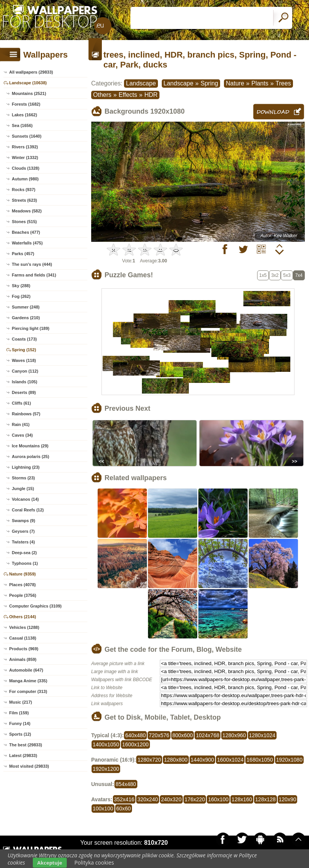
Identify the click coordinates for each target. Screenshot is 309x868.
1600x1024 (230, 760)
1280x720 (149, 760)
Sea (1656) (22, 125)
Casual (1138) (23, 638)
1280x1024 (262, 735)
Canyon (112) (25, 371)
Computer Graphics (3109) (35, 606)
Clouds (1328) (26, 168)
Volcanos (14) (25, 499)
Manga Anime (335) (28, 681)
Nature (235, 83)
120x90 (288, 799)
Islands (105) (25, 382)
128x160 (242, 799)
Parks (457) (23, 254)
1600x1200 (135, 744)
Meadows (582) (27, 211)
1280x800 (176, 760)
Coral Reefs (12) (28, 510)
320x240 (148, 799)
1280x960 (234, 735)
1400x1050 (106, 744)
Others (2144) (23, 617)
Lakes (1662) (24, 115)
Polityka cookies (94, 862)
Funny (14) (20, 723)
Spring (209, 83)
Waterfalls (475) (27, 243)
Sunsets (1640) (27, 136)
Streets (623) (24, 200)
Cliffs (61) (21, 403)
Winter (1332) (25, 158)
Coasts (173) (24, 339)
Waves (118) (24, 360)
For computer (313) (28, 691)
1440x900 (203, 760)
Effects (128, 95)
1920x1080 (289, 760)
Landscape (141, 83)
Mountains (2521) (29, 93)
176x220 (195, 799)
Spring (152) (24, 350)
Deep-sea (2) (24, 553)
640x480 (135, 735)
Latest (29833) (23, 755)
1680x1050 (260, 760)
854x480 (126, 784)
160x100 (218, 799)
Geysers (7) (23, 531)
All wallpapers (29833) (31, 72)
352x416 (124, 799)
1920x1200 (106, 769)
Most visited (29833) (29, 766)
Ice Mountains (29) (30, 446)
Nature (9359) (23, 574)
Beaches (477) (26, 232)
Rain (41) (21, 424)
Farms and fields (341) (34, 275)
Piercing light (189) (31, 328)
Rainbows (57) (26, 414)
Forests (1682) (26, 104)
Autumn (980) (25, 179)
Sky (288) (21, 286)
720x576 (159, 735)
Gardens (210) (26, 318)
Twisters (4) (23, 542)
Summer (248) (26, 307)
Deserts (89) (24, 392)
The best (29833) (26, 745)
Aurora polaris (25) (31, 457)
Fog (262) (21, 296)
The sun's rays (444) (32, 264)
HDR (151, 95)
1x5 (263, 275)
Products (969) (24, 649)
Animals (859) (23, 659)
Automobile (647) (26, 670)
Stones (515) (24, 222)
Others (102, 95)
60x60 (124, 809)
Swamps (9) (23, 521)
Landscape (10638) (28, 83)
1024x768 (208, 735)
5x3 (287, 275)
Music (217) (21, 702)
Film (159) (19, 713)
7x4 (299, 275)
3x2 (275, 275)
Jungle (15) (23, 489)
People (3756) (23, 595)
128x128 (266, 799)
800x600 (183, 735)
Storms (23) (23, 478)
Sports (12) (20, 734)
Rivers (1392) (25, 147)
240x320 (171, 799)
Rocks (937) (24, 190)
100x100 (103, 809)
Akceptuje (50, 863)
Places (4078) (23, 585)
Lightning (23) (26, 467)
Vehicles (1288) (24, 627)
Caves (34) (22, 435)
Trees (283, 83)
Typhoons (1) (25, 563)
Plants (260, 83)
